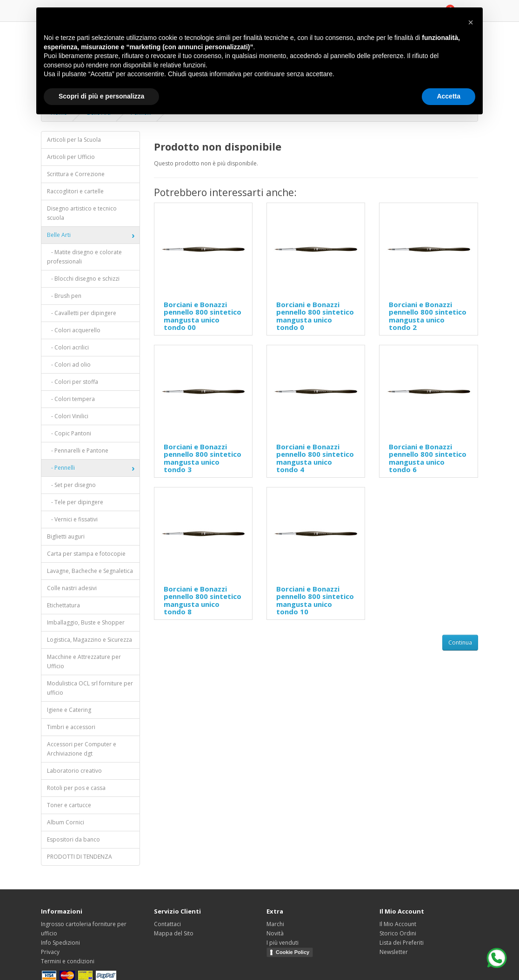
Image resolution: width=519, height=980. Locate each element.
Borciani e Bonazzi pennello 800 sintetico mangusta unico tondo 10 (315, 600)
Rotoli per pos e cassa (76, 788)
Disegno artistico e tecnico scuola (82, 213)
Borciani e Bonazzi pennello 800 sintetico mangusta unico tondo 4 (315, 458)
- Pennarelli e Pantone (78, 451)
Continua (460, 642)
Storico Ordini (398, 933)
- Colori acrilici (68, 347)
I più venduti (283, 943)
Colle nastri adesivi (72, 588)
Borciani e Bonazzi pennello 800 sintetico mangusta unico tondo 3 (203, 458)
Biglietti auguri (66, 536)
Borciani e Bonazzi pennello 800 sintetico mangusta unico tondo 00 (203, 316)
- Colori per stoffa (73, 382)
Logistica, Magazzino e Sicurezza (90, 640)
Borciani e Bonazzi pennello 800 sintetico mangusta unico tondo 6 (428, 458)
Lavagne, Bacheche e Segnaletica (90, 571)
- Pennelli (61, 468)
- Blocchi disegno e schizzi (83, 279)
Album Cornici (66, 822)
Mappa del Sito (174, 933)
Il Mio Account (398, 924)
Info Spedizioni (60, 943)
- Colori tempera (71, 399)
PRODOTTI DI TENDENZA (80, 857)
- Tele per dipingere (75, 502)
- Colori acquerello (74, 330)
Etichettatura (63, 605)
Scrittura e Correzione (76, 174)
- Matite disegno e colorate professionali (84, 257)
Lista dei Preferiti (402, 943)
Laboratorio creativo (74, 771)
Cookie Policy (293, 952)
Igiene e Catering (69, 710)
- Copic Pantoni (69, 433)
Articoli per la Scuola (74, 140)
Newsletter (394, 952)
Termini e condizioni (68, 961)
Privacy (50, 952)
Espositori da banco (73, 839)
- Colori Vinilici (68, 416)
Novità (275, 933)
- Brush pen (64, 296)
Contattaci (167, 924)
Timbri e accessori (71, 727)
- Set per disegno (71, 485)
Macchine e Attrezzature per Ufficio (84, 661)
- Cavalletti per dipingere (82, 313)
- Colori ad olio (69, 365)
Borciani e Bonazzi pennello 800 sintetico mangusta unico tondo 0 (315, 316)
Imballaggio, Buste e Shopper (86, 622)
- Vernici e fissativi (72, 519)
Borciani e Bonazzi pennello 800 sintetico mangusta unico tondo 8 (203, 600)
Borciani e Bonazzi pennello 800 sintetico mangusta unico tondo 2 (428, 316)
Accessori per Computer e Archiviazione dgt (82, 749)
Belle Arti (59, 235)
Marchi (275, 924)
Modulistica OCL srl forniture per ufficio (90, 688)
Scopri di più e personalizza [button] (101, 96)
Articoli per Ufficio (71, 157)
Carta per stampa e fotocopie (86, 554)
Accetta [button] (449, 96)
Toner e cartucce (69, 805)
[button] (471, 22)
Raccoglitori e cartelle (75, 191)
